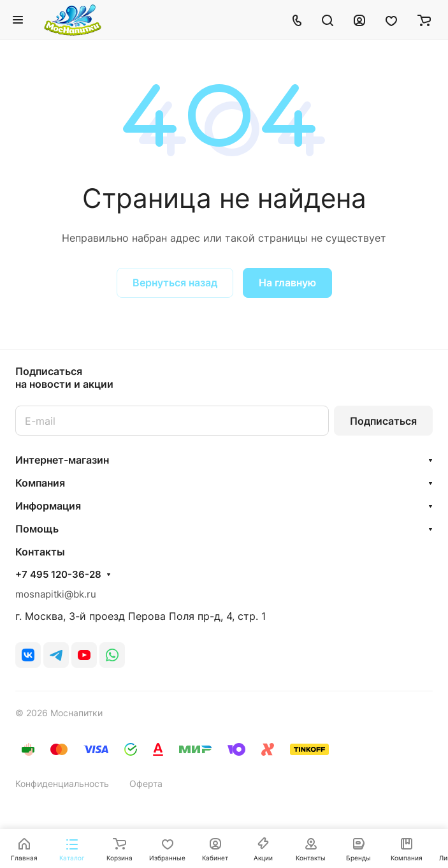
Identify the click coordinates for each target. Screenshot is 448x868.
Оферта (146, 783)
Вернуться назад (175, 283)
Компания (40, 483)
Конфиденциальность (62, 783)
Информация (48, 506)
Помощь (37, 529)
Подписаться (383, 421)
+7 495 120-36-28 (58, 575)
